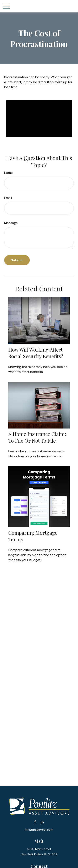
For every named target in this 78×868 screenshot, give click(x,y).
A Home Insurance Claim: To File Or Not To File (37, 437)
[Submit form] (17, 260)
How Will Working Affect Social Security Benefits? (36, 353)
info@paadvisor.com (39, 830)
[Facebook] (35, 822)
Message (11, 223)
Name (8, 173)
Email (8, 198)
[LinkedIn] (42, 822)
